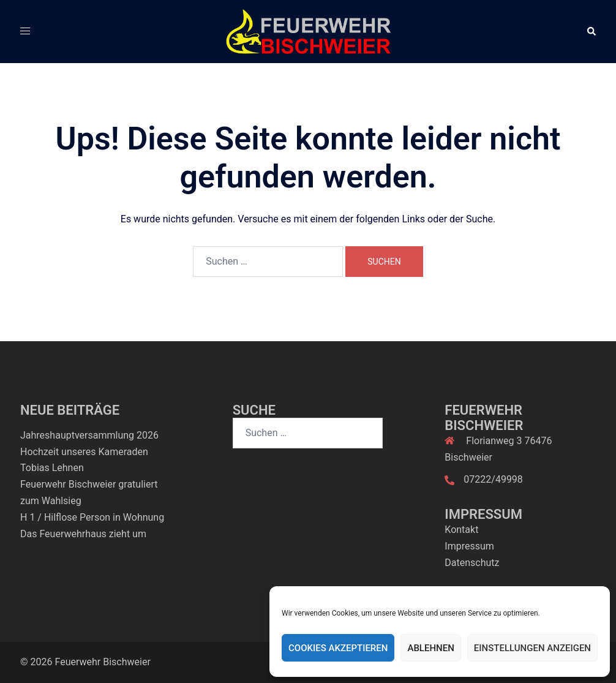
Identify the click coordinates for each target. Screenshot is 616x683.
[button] (591, 31)
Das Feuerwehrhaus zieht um (83, 534)
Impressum (469, 546)
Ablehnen (430, 648)
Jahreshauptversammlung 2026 (89, 435)
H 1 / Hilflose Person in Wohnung (92, 517)
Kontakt (461, 530)
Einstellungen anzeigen (532, 648)
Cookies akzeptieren (338, 648)
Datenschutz (472, 563)
